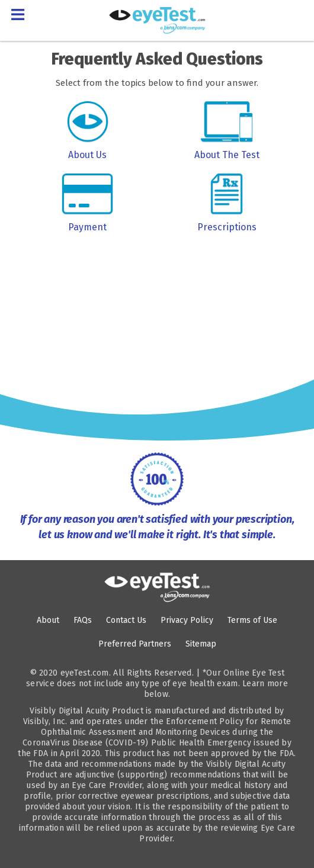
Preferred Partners (135, 644)
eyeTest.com (85, 673)
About (48, 620)
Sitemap (201, 644)
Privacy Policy (187, 620)
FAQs (83, 620)
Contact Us (126, 620)
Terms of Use (252, 620)
